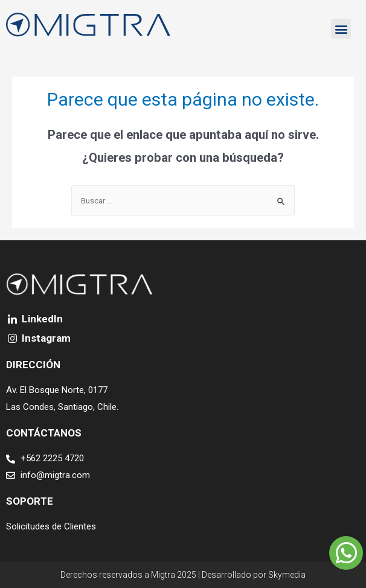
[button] (341, 29)
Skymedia (287, 575)
